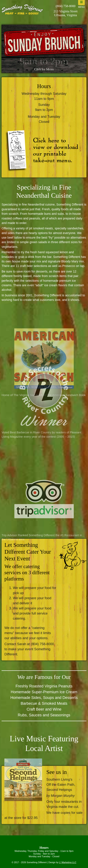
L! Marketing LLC (68, 862)
